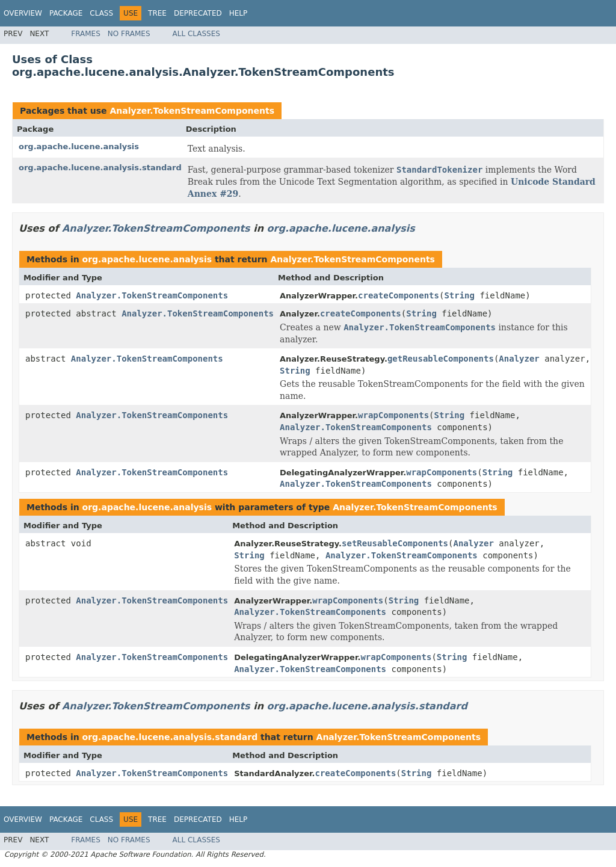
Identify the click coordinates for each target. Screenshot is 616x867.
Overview (23, 13)
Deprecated (198, 13)
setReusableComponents (395, 543)
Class (101, 13)
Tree (157, 13)
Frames (86, 34)
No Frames (129, 34)
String (459, 295)
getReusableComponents (441, 359)
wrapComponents (393, 415)
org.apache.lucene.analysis (79, 147)
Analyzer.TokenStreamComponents (192, 111)
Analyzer (519, 359)
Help (239, 13)
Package (66, 13)
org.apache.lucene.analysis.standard (100, 168)
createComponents (399, 295)
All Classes (196, 34)
